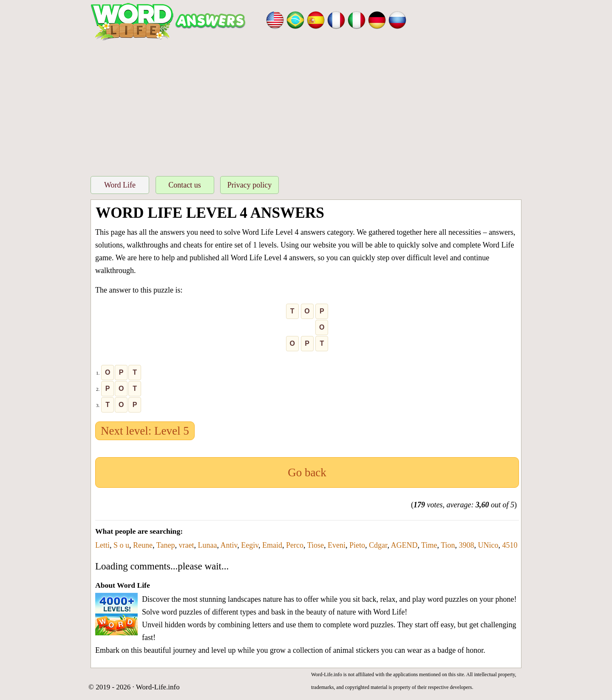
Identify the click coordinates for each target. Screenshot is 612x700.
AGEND (404, 545)
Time (429, 545)
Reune (143, 545)
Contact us (185, 185)
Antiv (229, 545)
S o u (121, 545)
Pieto (357, 545)
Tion (448, 545)
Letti (102, 545)
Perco (295, 545)
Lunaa (207, 545)
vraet (186, 545)
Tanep (166, 545)
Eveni (337, 545)
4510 (510, 545)
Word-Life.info (158, 687)
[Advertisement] (306, 106)
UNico (488, 545)
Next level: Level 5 (145, 431)
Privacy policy (249, 185)
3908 (467, 545)
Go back (307, 472)
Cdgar (378, 545)
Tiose (316, 545)
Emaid (272, 545)
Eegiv (250, 545)
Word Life (120, 185)
